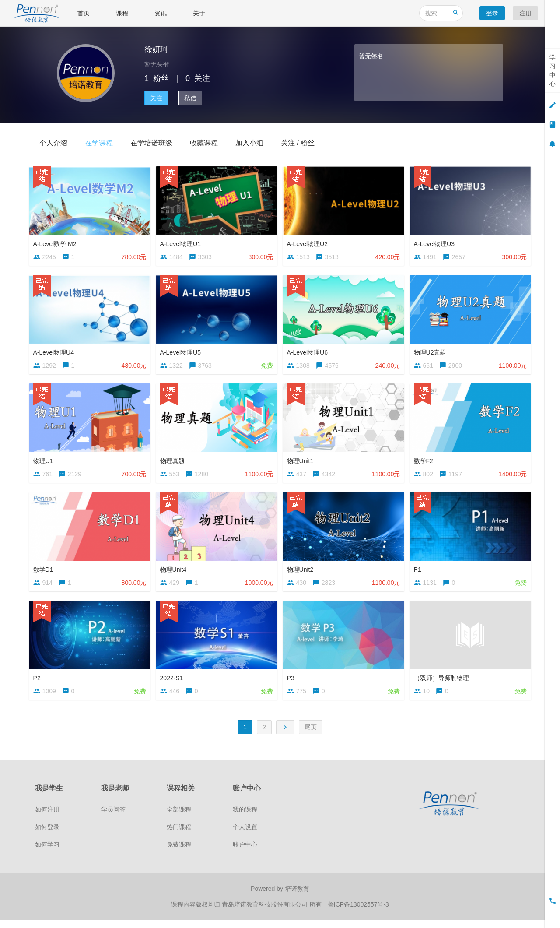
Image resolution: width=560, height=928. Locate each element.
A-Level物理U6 (309, 352)
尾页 (311, 735)
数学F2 (425, 462)
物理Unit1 (302, 462)
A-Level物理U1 (182, 242)
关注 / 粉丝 (298, 143)
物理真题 (174, 462)
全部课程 (179, 818)
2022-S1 (173, 682)
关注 (156, 98)
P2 (39, 682)
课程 (122, 13)
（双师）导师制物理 (443, 682)
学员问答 (113, 818)
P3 (292, 682)
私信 (190, 98)
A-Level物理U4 (55, 352)
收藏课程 (204, 143)
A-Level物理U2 (309, 242)
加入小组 (249, 143)
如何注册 (47, 818)
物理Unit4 (175, 572)
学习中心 (553, 70)
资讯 (161, 13)
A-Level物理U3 (436, 242)
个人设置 (245, 836)
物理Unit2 (302, 572)
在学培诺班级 (151, 143)
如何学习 (47, 853)
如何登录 (47, 836)
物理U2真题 (432, 352)
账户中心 (245, 853)
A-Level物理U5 (182, 352)
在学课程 (99, 143)
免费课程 (179, 853)
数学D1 (45, 572)
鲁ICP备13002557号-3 (358, 913)
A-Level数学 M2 (57, 242)
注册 (525, 13)
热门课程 (179, 836)
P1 (419, 572)
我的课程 (245, 818)
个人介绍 (53, 143)
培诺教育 (297, 897)
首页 (84, 13)
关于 (199, 13)
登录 (492, 13)
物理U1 (45, 462)
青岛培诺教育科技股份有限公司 (266, 913)
